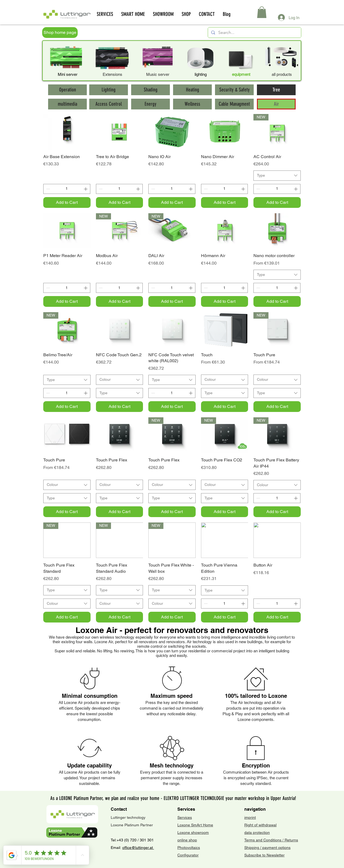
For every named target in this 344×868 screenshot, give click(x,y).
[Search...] (254, 33)
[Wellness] (192, 104)
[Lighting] (109, 90)
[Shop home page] (60, 33)
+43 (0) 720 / (128, 840)
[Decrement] (47, 189)
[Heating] (192, 90)
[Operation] (67, 90)
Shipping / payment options (267, 848)
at (152, 848)
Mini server (68, 74)
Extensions (112, 74)
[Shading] (150, 90)
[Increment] (86, 189)
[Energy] (150, 104)
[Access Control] (109, 104)
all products (282, 74)
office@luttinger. (136, 848)
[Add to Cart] (67, 202)
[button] (262, 12)
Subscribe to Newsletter (264, 855)
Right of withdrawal (260, 825)
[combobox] (277, 176)
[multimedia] (67, 104)
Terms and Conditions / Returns (271, 840)
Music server (158, 74)
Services (185, 817)
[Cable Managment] (234, 104)
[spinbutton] (67, 189)
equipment (241, 74)
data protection (257, 833)
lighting (201, 74)
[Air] (276, 104)
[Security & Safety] (234, 90)
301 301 (146, 840)
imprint (250, 817)
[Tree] (276, 90)
